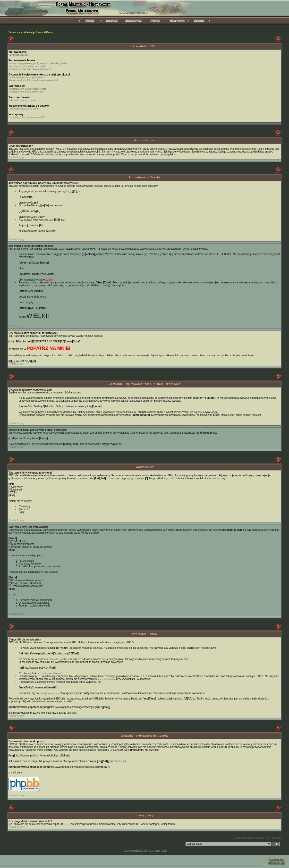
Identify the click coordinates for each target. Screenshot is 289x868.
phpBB (137, 851)
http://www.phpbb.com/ (49, 673)
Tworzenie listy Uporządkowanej (26, 92)
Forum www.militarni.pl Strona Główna (31, 32)
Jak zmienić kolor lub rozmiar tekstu (27, 66)
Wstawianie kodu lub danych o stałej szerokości (33, 80)
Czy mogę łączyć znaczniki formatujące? (30, 69)
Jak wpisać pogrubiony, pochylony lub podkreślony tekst (38, 63)
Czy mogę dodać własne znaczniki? (27, 117)
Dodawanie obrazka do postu (23, 109)
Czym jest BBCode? (19, 55)
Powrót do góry (16, 157)
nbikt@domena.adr (49, 693)
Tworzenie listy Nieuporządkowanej (27, 89)
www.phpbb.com (107, 679)
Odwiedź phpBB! (58, 659)
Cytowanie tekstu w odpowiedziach (27, 77)
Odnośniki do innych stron (22, 100)
